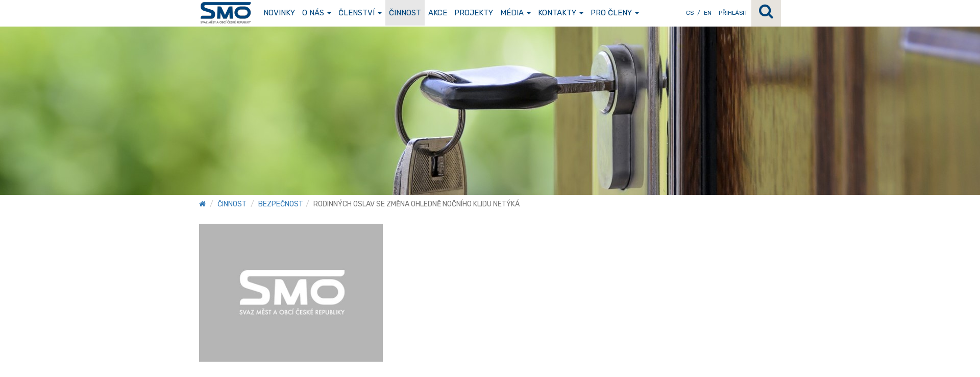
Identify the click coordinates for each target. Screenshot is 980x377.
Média (516, 13)
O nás (317, 13)
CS (690, 13)
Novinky (279, 13)
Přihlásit (733, 13)
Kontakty (561, 13)
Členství (360, 13)
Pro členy (615, 13)
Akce (438, 13)
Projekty (474, 13)
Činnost (405, 13)
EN (708, 13)
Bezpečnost (281, 204)
